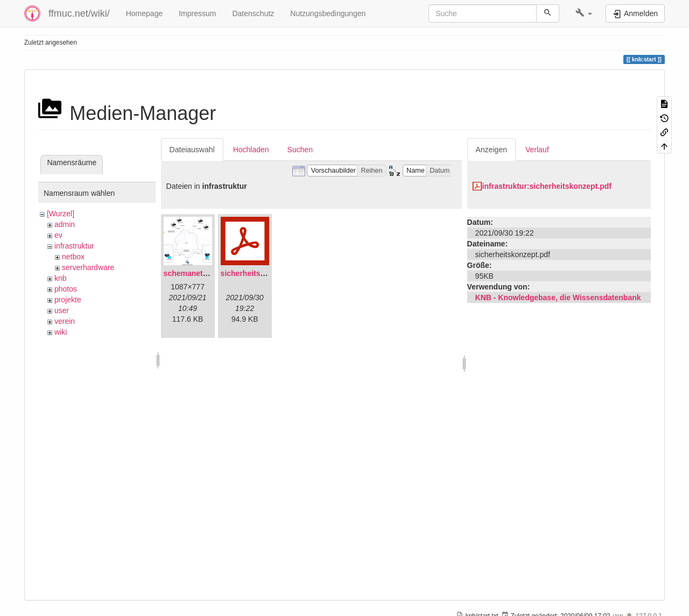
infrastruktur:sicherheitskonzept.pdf (547, 186)
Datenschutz (253, 13)
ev (58, 235)
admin (65, 224)
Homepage (145, 13)
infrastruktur (74, 246)
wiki (61, 332)
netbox (73, 257)
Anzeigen (491, 150)
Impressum (197, 13)
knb (61, 278)
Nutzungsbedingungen (328, 13)
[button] (584, 13)
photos (66, 289)
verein (65, 321)
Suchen (300, 150)
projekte (68, 300)
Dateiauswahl (192, 150)
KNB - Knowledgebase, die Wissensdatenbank (558, 298)
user (62, 310)
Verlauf (537, 150)
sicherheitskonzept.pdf (262, 273)
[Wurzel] (61, 214)
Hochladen (251, 150)
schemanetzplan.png (201, 273)
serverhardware (88, 267)
